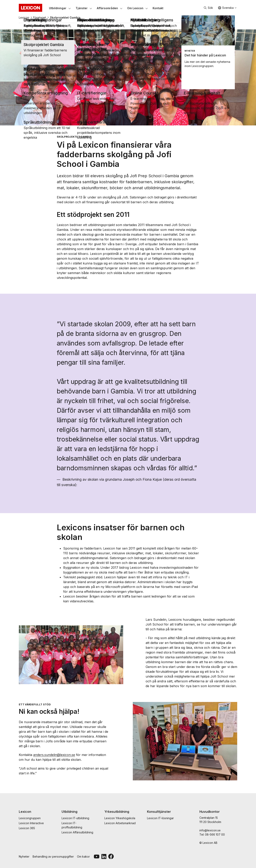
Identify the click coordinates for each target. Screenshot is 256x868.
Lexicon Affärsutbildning (77, 832)
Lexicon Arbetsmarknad (120, 823)
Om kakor (83, 856)
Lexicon (24, 18)
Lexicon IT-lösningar (160, 818)
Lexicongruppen (30, 818)
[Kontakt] (158, 8)
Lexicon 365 (27, 828)
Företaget (40, 18)
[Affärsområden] (107, 8)
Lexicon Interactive (31, 823)
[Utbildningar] (58, 8)
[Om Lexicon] (135, 8)
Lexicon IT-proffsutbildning (72, 825)
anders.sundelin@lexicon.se (54, 755)
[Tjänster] (82, 8)
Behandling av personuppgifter (53, 856)
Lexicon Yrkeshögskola (120, 818)
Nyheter (24, 856)
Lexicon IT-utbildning (75, 818)
